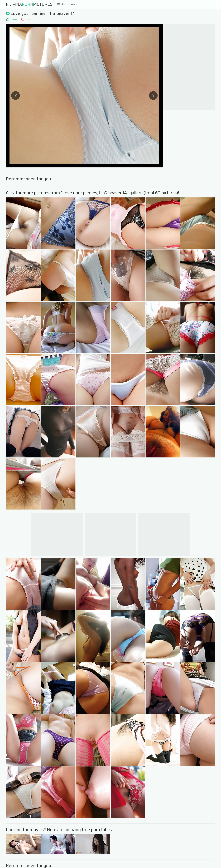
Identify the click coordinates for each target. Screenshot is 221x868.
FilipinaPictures (29, 4)
